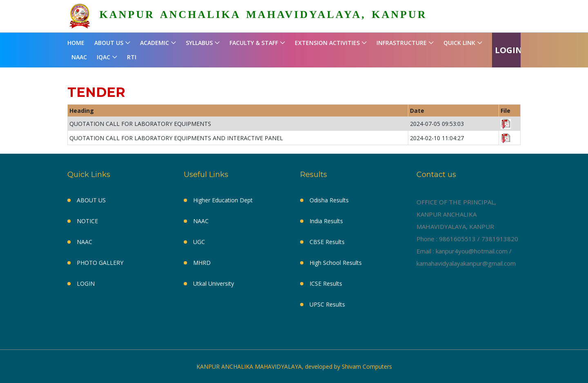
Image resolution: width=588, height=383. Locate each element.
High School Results (336, 263)
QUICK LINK (459, 43)
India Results (326, 221)
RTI (132, 57)
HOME (76, 43)
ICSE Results (326, 283)
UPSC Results (327, 304)
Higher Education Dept (223, 200)
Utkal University (214, 283)
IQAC (104, 57)
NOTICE (87, 221)
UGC (199, 242)
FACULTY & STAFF (254, 43)
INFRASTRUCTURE (402, 43)
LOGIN (509, 50)
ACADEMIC (155, 43)
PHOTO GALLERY (100, 263)
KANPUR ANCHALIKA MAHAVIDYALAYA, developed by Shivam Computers (294, 366)
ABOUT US (109, 43)
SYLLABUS (199, 43)
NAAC (79, 57)
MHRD (202, 263)
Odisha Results (329, 200)
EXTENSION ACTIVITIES (327, 43)
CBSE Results (327, 242)
